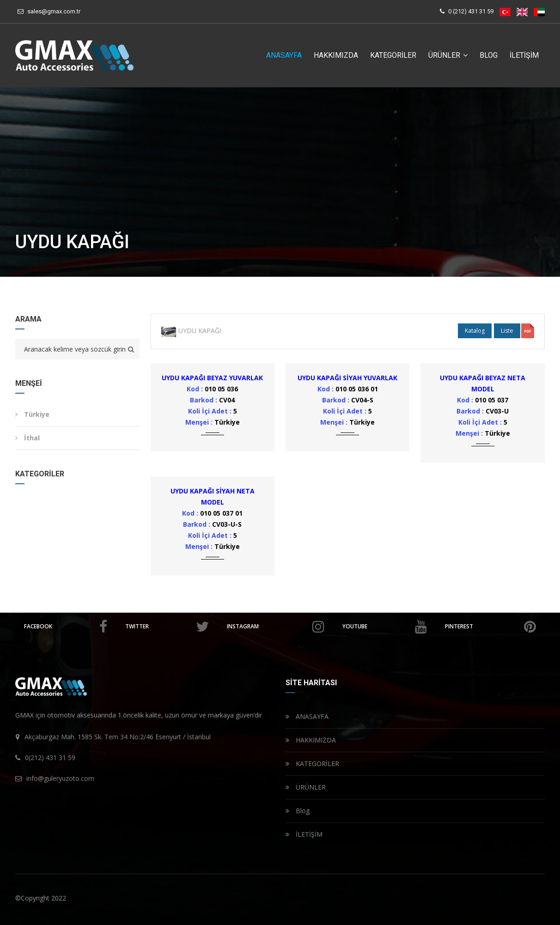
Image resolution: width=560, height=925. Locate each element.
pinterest (490, 627)
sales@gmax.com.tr (54, 11)
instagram (276, 627)
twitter (167, 627)
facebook (66, 627)
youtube (385, 627)
